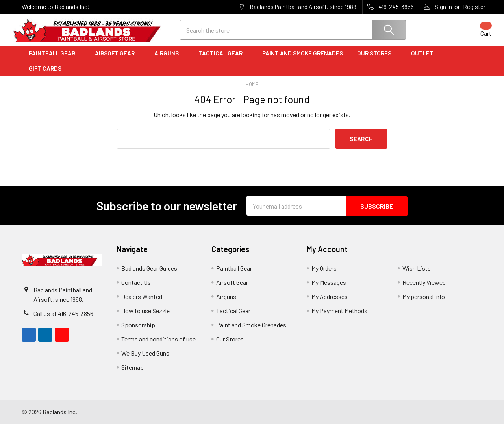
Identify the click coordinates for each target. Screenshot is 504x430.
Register (474, 7)
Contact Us (136, 289)
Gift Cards (45, 75)
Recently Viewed (424, 289)
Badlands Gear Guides (149, 274)
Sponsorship (138, 331)
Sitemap (132, 374)
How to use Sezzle (145, 317)
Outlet (425, 60)
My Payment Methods (339, 317)
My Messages (329, 289)
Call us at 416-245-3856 (63, 320)
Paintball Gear (55, 60)
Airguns (169, 60)
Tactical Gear (223, 60)
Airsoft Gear (118, 60)
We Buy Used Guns (145, 359)
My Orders (324, 274)
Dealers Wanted (142, 303)
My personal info (424, 303)
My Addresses (330, 303)
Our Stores (377, 60)
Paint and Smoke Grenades (303, 60)
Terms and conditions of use (158, 345)
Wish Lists (417, 274)
